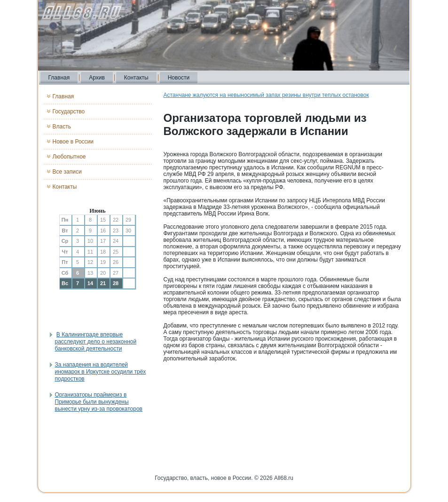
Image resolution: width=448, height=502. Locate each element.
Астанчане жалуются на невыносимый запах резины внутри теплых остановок (266, 95)
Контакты (136, 78)
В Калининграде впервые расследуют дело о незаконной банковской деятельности (96, 342)
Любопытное (69, 157)
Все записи (67, 172)
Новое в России (73, 142)
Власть (62, 127)
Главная (59, 78)
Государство (69, 112)
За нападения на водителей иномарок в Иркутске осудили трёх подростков (101, 372)
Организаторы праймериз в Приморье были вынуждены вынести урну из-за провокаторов (99, 402)
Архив (97, 78)
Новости (179, 78)
